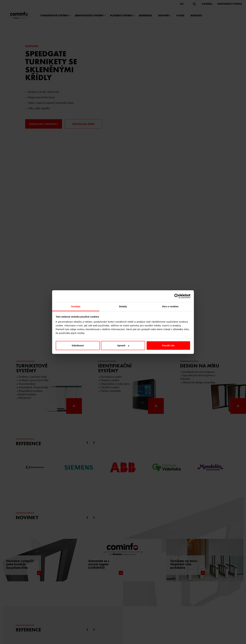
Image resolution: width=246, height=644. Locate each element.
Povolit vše (168, 345)
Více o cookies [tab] (170, 306)
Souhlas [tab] (76, 306)
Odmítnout (78, 345)
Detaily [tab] (123, 306)
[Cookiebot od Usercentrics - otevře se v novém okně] (177, 296)
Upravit (123, 345)
